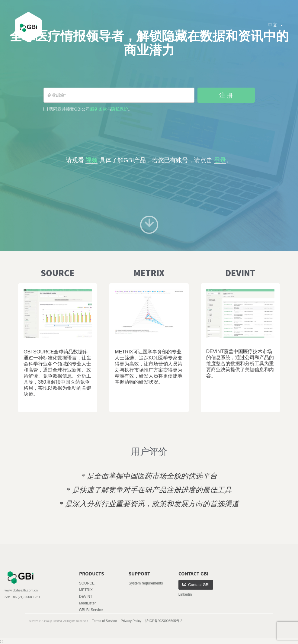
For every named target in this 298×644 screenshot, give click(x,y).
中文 (275, 25)
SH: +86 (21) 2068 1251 (22, 597)
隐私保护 (120, 109)
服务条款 (98, 109)
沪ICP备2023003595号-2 (164, 621)
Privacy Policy (131, 621)
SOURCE (87, 583)
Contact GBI (196, 585)
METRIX (86, 590)
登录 (220, 160)
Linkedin (185, 594)
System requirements (146, 583)
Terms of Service (104, 621)
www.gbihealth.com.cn (21, 590)
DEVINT (86, 597)
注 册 (226, 95)
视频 (91, 160)
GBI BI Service (91, 610)
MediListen (88, 603)
